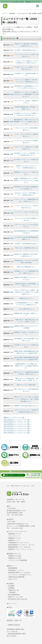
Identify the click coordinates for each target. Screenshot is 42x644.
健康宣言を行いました (26, 298)
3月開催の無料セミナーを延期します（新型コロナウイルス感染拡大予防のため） (26, 366)
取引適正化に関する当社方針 (18, 599)
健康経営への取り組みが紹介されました (26, 406)
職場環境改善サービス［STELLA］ (20, 547)
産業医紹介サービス (15, 534)
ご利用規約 (12, 592)
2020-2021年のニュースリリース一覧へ (17, 422)
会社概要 (11, 586)
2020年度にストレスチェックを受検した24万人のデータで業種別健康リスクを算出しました (26, 94)
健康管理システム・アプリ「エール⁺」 (21, 549)
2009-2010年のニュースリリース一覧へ (17, 433)
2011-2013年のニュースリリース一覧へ (17, 431)
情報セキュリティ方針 (16, 597)
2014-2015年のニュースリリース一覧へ (17, 429)
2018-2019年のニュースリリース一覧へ (17, 424)
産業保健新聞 (13, 568)
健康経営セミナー (14, 540)
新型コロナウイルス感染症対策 (26, 385)
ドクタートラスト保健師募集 (18, 560)
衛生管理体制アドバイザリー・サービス (21, 545)
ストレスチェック (14, 536)
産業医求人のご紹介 (15, 556)
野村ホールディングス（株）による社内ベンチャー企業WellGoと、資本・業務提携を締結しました (26, 399)
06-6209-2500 (17, 528)
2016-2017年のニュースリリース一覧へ (17, 426)
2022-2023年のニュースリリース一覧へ (17, 420)
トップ (4, 14)
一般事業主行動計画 (13, 625)
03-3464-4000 (17, 515)
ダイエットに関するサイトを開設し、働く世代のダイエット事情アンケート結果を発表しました (26, 292)
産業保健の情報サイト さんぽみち (20, 573)
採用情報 (11, 588)
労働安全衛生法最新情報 (16, 577)
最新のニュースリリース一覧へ (15, 418)
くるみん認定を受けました (26, 309)
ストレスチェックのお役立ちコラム (20, 575)
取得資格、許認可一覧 (14, 621)
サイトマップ (12, 604)
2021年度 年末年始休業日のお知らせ (26, 50)
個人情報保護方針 (14, 595)
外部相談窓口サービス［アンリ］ (19, 543)
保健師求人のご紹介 (15, 558)
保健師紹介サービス (15, 538)
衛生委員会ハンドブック (16, 570)
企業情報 (12, 14)
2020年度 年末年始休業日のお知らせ (26, 244)
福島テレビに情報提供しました (26, 267)
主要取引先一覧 (13, 590)
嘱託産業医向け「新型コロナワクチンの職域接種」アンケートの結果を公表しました (26, 122)
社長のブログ (13, 579)
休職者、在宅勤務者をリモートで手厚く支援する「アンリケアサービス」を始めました (26, 180)
